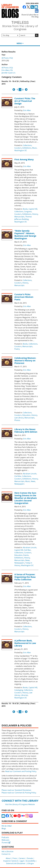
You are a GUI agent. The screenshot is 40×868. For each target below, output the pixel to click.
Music (34, 148)
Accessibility (30, 861)
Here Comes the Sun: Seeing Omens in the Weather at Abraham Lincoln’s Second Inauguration (26, 498)
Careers (22, 858)
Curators (18, 148)
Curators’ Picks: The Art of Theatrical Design (25, 101)
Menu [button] (19, 43)
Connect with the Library (20, 801)
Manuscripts (19, 217)
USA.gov (31, 863)
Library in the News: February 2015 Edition (26, 431)
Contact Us (6, 854)
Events (26, 555)
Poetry (17, 349)
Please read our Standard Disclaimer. (17, 790)
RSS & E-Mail (7, 826)
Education (26, 415)
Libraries (24, 695)
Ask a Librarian (8, 851)
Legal (22, 861)
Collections (27, 145)
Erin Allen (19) (7, 70)
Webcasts (5, 840)
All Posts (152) (7, 58)
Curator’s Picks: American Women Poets (24, 297)
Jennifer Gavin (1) (8, 73)
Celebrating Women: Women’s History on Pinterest (25, 361)
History (35, 214)
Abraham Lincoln (30, 474)
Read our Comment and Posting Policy (21, 771)
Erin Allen (27, 110)
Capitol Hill (33, 209)
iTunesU (6, 843)
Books (25, 209)
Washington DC (21, 150)
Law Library (19, 418)
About (8, 858)
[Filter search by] (11, 35)
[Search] (27, 35)
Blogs (4, 828)
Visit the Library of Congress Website (20, 804)
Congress (28, 212)
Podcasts (5, 837)
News (33, 481)
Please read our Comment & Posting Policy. (19, 793)
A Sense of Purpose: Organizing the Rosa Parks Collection (25, 577)
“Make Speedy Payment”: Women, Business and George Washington (25, 235)
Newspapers (19, 484)
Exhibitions (27, 148)
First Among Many (24, 159)
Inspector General (11, 861)
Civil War (18, 476)
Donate (30, 858)
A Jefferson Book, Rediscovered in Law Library (25, 643)
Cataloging (19, 690)
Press (15, 858)
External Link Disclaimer (16, 863)
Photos (17, 420)
